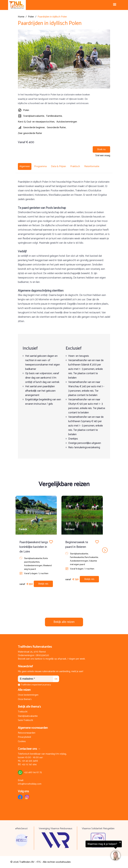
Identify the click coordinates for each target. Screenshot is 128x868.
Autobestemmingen (67, 122)
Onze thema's (25, 699)
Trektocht (23, 712)
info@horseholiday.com (30, 784)
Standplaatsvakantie (28, 716)
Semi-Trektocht (25, 720)
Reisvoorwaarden (27, 733)
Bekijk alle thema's (29, 707)
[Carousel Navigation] (64, 550)
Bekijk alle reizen (64, 622)
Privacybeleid (24, 737)
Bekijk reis (43, 584)
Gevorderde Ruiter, (57, 128)
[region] (90, 851)
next (105, 550)
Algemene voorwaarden (33, 728)
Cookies (22, 742)
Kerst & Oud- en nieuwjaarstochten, (36, 122)
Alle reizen (24, 690)
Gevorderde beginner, (34, 128)
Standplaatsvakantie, (34, 116)
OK (56, 679)
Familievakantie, (54, 116)
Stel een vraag (103, 156)
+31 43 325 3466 (30, 761)
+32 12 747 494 (29, 765)
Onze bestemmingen (28, 695)
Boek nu (101, 149)
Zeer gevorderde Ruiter (30, 133)
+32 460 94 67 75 (33, 773)
